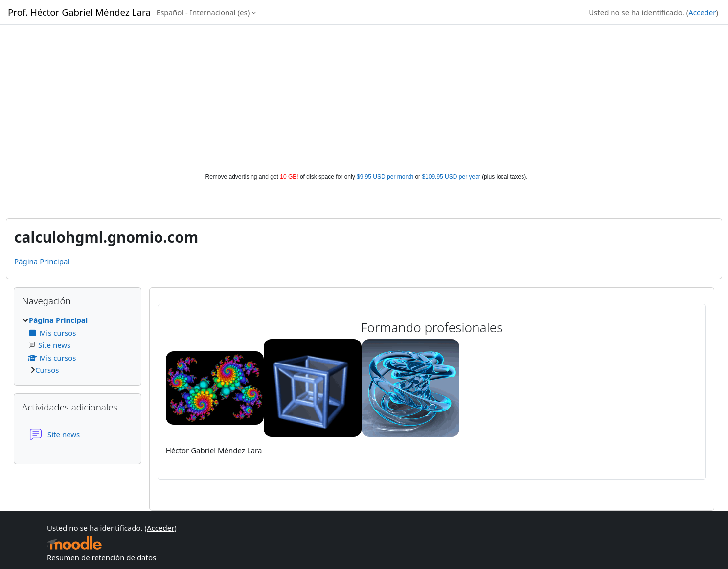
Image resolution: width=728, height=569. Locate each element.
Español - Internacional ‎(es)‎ (203, 12)
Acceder (702, 12)
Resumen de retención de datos (102, 557)
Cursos (47, 370)
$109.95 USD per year (451, 177)
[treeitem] (78, 345)
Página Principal (42, 261)
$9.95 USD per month (385, 177)
